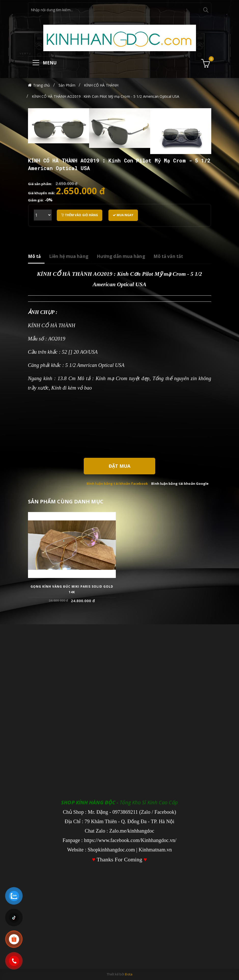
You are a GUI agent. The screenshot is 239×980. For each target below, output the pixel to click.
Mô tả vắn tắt (168, 256)
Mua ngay (123, 215)
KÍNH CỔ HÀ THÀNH (101, 85)
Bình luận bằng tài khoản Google (180, 484)
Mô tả (34, 256)
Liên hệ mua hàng (69, 256)
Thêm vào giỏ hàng (80, 215)
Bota (129, 974)
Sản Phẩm (67, 85)
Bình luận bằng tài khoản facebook (117, 484)
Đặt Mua (120, 466)
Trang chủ (42, 85)
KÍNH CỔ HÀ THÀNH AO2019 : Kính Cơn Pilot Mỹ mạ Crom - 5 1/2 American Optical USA (106, 96)
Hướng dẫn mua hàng (121, 256)
